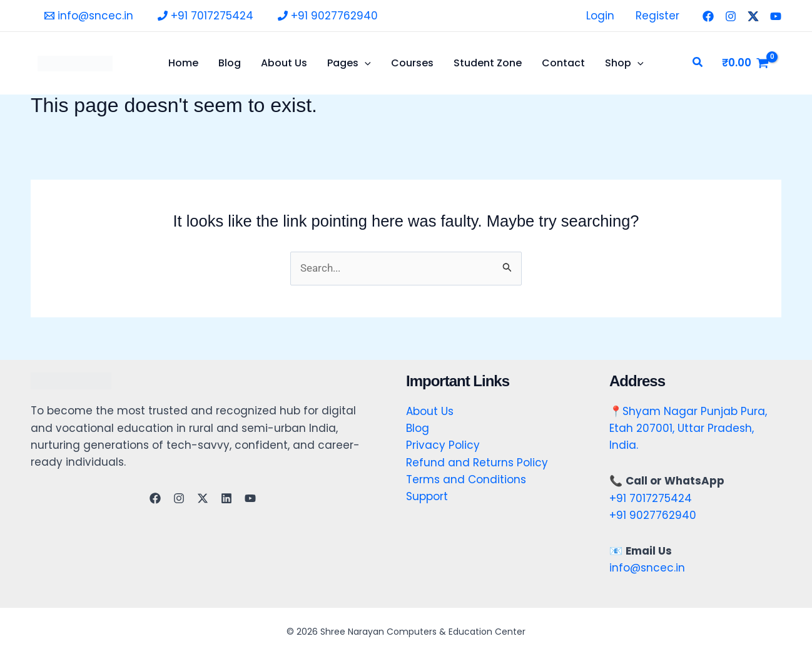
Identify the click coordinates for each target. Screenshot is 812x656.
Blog (418, 428)
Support (427, 496)
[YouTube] (776, 16)
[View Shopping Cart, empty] (745, 63)
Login (600, 16)
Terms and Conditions (466, 479)
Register (657, 16)
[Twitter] (753, 16)
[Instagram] (731, 16)
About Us (430, 411)
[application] (365, 63)
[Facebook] (708, 16)
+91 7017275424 (651, 498)
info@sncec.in (647, 568)
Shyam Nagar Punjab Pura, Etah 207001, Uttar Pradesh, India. (688, 428)
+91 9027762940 (653, 515)
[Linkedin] (226, 498)
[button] (698, 63)
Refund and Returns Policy (477, 463)
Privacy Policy (443, 445)
